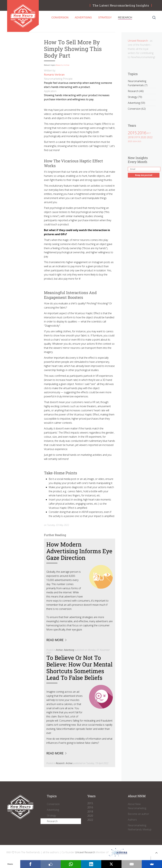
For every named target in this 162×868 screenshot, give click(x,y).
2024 (135, 141)
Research (125, 18)
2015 (132, 133)
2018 (131, 137)
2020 (143, 137)
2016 (142, 133)
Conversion (60, 18)
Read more (55, 640)
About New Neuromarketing (137, 806)
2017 (149, 133)
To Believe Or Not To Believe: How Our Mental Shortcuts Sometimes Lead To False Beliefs (79, 668)
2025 (139, 141)
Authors (132, 820)
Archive (66, 65)
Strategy (105, 18)
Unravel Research (138, 41)
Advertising (83, 18)
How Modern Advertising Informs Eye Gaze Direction (79, 551)
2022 (150, 137)
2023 (130, 141)
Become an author (138, 814)
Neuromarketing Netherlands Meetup (140, 827)
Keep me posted (144, 175)
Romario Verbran (54, 75)
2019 (137, 137)
